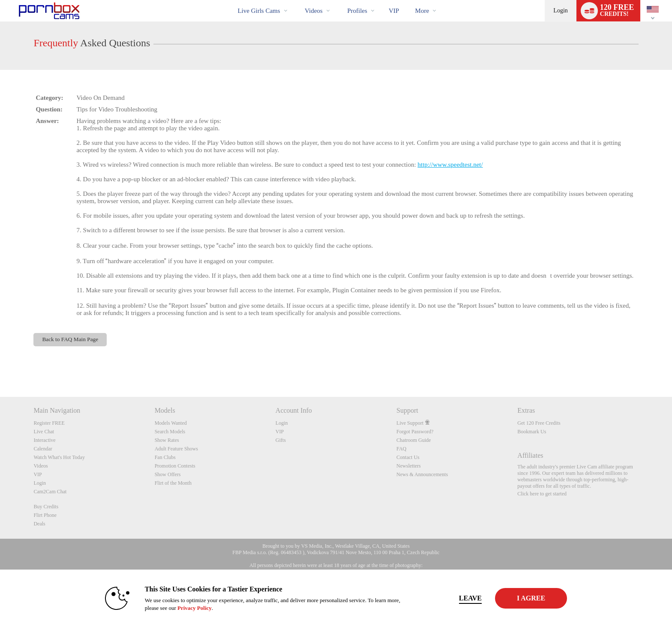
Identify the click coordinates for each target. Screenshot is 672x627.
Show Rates (167, 440)
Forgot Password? (415, 432)
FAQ (401, 449)
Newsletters (409, 466)
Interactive (44, 440)
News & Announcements (422, 474)
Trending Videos (298, 0)
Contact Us (408, 457)
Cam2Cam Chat (50, 492)
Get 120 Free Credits (539, 423)
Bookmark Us (532, 432)
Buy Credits (46, 507)
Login (560, 10)
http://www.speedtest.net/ (450, 165)
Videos (314, 11)
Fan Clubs (165, 457)
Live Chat (44, 432)
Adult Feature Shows (176, 449)
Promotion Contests (175, 466)
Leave (456, 598)
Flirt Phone (45, 515)
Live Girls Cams (259, 11)
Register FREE (49, 423)
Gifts (281, 440)
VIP (394, 11)
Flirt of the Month (173, 483)
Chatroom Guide (414, 440)
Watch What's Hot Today (59, 457)
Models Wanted (171, 423)
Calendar (43, 449)
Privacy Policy (180, 608)
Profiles (357, 11)
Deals (39, 524)
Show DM (0, 365)
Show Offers (168, 474)
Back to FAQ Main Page (70, 339)
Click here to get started (542, 494)
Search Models (170, 432)
